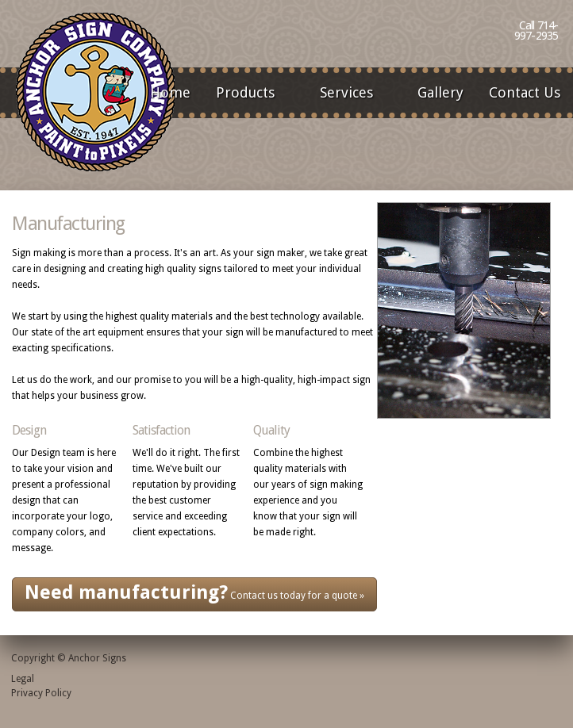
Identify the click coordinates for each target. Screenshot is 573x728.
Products (250, 94)
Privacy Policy (41, 693)
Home (170, 92)
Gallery (440, 92)
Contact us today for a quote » (194, 592)
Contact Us (525, 92)
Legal (23, 679)
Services (352, 94)
